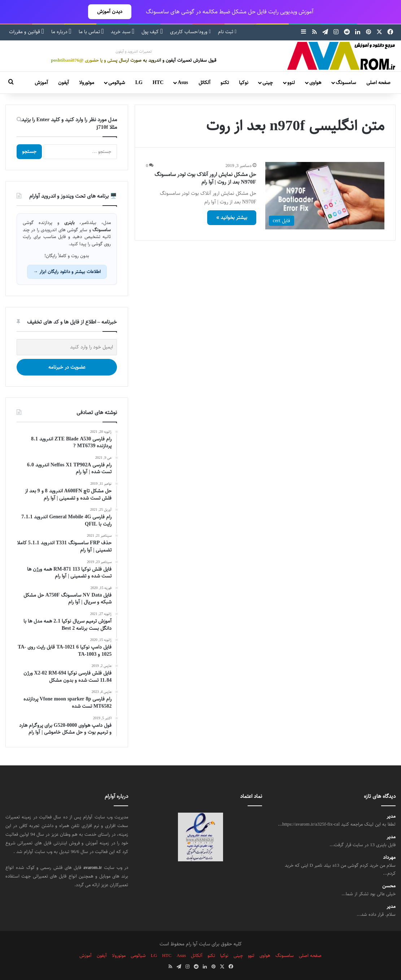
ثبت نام (227, 32)
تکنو (225, 83)
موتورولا (87, 83)
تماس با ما (91, 32)
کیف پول (152, 32)
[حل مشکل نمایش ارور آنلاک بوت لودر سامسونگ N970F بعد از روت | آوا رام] (325, 195)
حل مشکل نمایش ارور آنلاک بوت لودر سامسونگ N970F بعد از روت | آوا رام (205, 178)
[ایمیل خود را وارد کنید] (67, 347)
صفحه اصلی (378, 83)
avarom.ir (93, 867)
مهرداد (389, 858)
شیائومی (117, 83)
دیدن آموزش (110, 12)
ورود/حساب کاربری (190, 32)
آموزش (41, 83)
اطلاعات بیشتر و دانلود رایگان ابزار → (67, 272)
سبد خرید (123, 32)
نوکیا (244, 83)
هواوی (315, 83)
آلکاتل (204, 83)
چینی (268, 83)
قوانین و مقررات (27, 32)
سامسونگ (346, 83)
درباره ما (61, 32)
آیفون (64, 83)
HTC (158, 83)
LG (139, 83)
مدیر (391, 816)
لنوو (291, 83)
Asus (183, 83)
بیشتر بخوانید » (232, 217)
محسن (389, 886)
